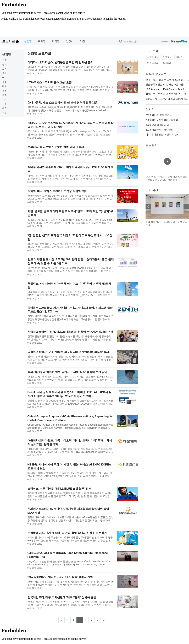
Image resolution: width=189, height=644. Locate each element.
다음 (186, 207)
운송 (4, 95)
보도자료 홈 (10, 41)
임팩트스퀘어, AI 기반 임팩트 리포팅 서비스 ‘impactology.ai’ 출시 (68, 352)
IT (3, 77)
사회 (4, 99)
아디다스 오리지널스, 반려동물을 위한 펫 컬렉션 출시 (60, 62)
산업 (4, 104)
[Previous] (62, 620)
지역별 (56, 41)
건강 (4, 60)
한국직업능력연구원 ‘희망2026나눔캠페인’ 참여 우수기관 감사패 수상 (70, 332)
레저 (4, 86)
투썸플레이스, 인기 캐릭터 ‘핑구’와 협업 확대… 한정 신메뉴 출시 (67, 533)
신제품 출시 (153, 57)
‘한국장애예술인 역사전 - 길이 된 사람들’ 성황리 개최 (60, 577)
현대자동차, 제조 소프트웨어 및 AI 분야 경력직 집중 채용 (63, 103)
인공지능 (167, 57)
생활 (4, 82)
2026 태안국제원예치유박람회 (162, 120)
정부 (4, 113)
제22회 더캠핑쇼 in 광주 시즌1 (162, 134)
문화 (4, 91)
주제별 (42, 41)
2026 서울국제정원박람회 (159, 130)
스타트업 (167, 63)
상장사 (70, 41)
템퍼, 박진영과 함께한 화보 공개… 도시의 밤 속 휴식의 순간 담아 (67, 372)
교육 (4, 69)
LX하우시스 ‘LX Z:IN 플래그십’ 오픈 (50, 82)
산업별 (28, 41)
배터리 (179, 57)
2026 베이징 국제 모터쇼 (159, 115)
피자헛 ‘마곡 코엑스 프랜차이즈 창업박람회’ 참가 (58, 191)
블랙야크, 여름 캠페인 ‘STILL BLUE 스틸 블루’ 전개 (59, 489)
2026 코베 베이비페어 (157, 125)
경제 (4, 64)
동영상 (150, 145)
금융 (4, 73)
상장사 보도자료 (156, 74)
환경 (4, 108)
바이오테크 (153, 63)
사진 (82, 41)
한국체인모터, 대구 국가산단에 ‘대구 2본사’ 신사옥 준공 (62, 597)
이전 (148, 207)
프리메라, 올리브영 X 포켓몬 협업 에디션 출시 (56, 147)
